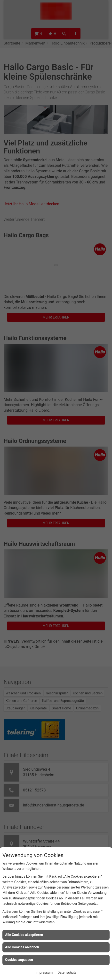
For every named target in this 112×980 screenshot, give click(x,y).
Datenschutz (67, 972)
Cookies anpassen (19, 960)
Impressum (44, 972)
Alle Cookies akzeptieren (24, 935)
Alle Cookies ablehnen (22, 947)
